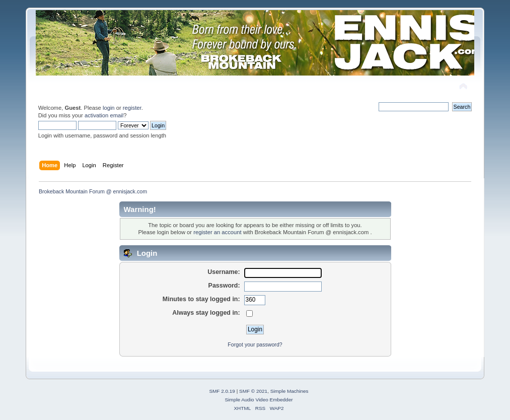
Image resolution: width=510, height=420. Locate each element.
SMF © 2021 (253, 391)
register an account (217, 232)
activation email (104, 115)
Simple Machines (289, 391)
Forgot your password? (255, 344)
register (132, 108)
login (109, 108)
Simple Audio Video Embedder (259, 400)
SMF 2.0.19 (222, 391)
